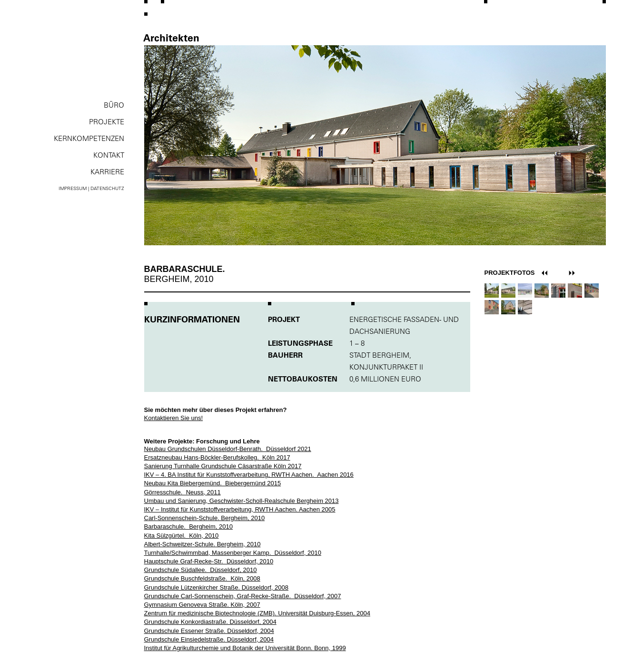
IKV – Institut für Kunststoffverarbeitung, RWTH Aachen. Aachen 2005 (240, 509)
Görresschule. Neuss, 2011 (183, 492)
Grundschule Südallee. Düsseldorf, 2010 (201, 570)
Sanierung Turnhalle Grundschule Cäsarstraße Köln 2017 (223, 466)
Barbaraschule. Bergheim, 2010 (188, 527)
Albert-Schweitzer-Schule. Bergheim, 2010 (203, 544)
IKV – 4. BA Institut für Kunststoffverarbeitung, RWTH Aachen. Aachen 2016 (249, 475)
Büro (114, 105)
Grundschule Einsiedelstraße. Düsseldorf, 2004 (209, 639)
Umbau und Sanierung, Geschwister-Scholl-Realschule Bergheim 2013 (242, 501)
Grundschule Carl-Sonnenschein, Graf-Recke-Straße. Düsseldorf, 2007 (243, 596)
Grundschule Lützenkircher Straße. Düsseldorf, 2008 (217, 587)
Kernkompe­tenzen (89, 138)
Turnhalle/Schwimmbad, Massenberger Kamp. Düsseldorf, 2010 (233, 553)
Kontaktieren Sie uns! (174, 418)
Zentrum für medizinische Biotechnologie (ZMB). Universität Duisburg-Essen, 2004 (257, 613)
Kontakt (109, 155)
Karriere (107, 172)
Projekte (107, 122)
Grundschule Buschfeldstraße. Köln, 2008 (202, 578)
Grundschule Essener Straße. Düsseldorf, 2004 (209, 631)
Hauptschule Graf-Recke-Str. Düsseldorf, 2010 (209, 561)
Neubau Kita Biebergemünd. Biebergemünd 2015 (213, 483)
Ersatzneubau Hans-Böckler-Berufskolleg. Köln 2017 (217, 457)
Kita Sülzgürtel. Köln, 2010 (182, 536)
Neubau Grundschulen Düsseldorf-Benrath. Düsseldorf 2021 (228, 449)
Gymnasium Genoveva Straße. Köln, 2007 (202, 605)
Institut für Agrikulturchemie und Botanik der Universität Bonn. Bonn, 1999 (245, 648)
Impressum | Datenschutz (91, 188)
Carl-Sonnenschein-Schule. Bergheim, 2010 (205, 518)
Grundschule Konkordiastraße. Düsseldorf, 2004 (210, 622)
